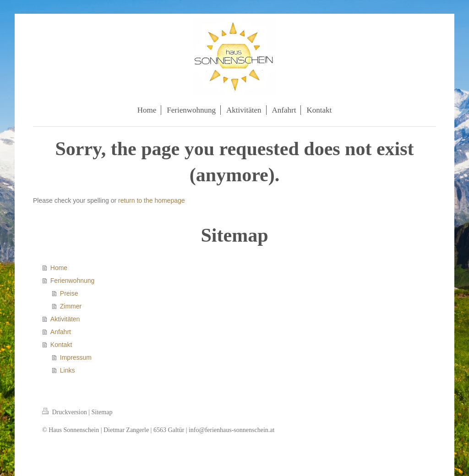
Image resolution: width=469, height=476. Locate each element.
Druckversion (65, 412)
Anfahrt (61, 332)
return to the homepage (152, 200)
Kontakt (61, 345)
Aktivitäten (65, 319)
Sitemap (102, 412)
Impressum (76, 357)
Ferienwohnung (73, 281)
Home (59, 268)
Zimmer (71, 306)
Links (68, 370)
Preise (69, 293)
